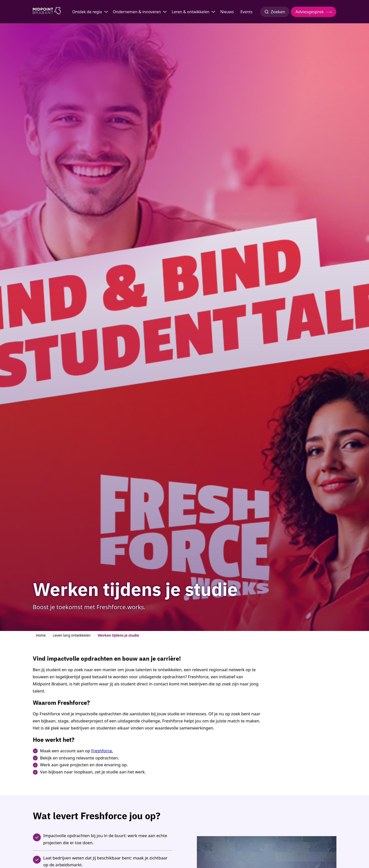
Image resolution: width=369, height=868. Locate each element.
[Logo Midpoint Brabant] (47, 12)
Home (41, 635)
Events (246, 12)
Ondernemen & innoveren (137, 12)
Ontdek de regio (87, 12)
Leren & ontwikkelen (190, 12)
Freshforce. (102, 751)
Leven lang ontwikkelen (72, 635)
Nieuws (227, 12)
